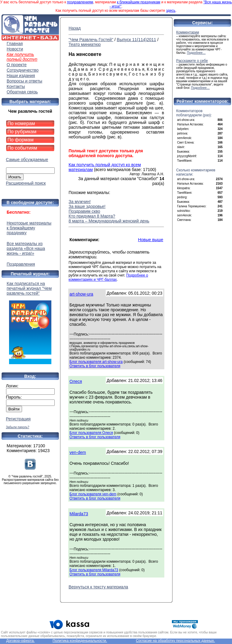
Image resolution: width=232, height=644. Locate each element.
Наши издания (21, 76)
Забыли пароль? (18, 427)
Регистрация (18, 419)
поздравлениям (80, 2)
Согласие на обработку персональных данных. (176, 641)
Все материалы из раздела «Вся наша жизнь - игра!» (26, 248)
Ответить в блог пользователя (95, 366)
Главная (15, 44)
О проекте (17, 65)
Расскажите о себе (192, 61)
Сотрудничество (23, 70)
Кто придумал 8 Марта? (92, 216)
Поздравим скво (84, 211)
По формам (21, 140)
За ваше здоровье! (87, 206)
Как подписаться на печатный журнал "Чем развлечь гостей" (30, 323)
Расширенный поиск (26, 183)
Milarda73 (79, 514)
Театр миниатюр (85, 44)
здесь (171, 11)
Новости (15, 49)
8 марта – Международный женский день (109, 221)
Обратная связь (22, 92)
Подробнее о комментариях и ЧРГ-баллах (108, 277)
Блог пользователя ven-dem (93, 494)
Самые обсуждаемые (27, 160)
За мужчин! (80, 202)
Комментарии (188, 32)
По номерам (21, 123)
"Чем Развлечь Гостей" (91, 40)
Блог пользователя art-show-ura (96, 362)
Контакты (16, 86)
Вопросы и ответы (24, 81)
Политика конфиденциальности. (80, 641)
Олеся (76, 381)
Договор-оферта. (20, 641)
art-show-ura (81, 294)
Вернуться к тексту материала (98, 587)
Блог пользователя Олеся (91, 433)
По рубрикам (22, 132)
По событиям (23, 148)
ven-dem (78, 452)
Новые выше (151, 240)
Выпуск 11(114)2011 (137, 40)
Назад (75, 28)
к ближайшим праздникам (139, 2)
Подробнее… (196, 53)
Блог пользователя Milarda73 (94, 570)
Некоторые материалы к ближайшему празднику (29, 228)
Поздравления (21, 264)
